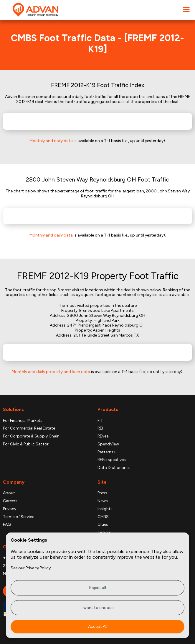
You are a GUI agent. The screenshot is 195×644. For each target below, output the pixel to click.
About (9, 493)
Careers (10, 501)
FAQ (7, 525)
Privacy (10, 509)
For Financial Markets (23, 421)
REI (100, 428)
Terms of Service (19, 517)
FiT (100, 421)
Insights (105, 509)
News (103, 501)
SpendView (108, 444)
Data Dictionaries (114, 468)
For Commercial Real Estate (29, 428)
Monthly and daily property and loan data (51, 372)
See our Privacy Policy (31, 568)
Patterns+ (107, 452)
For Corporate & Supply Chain (31, 436)
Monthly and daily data (51, 141)
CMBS (103, 517)
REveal (104, 436)
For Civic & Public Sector (26, 444)
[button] (186, 10)
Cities (103, 525)
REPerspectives (112, 460)
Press (102, 493)
